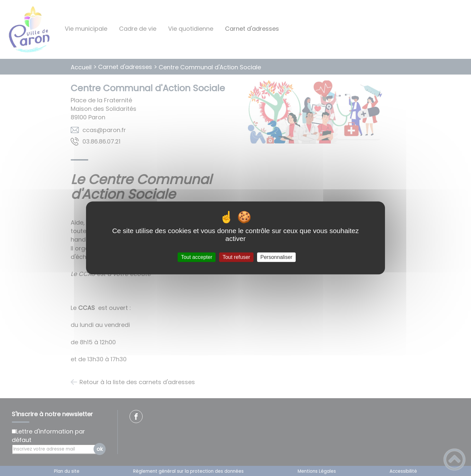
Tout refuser (236, 257)
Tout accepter (197, 257)
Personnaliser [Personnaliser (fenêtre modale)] (276, 257)
